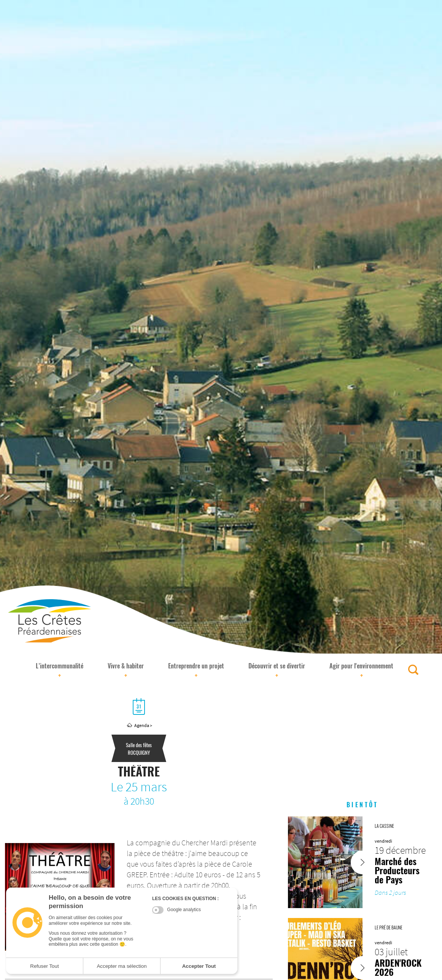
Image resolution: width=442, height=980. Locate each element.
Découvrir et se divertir (277, 671)
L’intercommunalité (60, 671)
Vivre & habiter (126, 671)
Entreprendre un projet (196, 671)
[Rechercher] (413, 670)
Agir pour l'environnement (361, 671)
